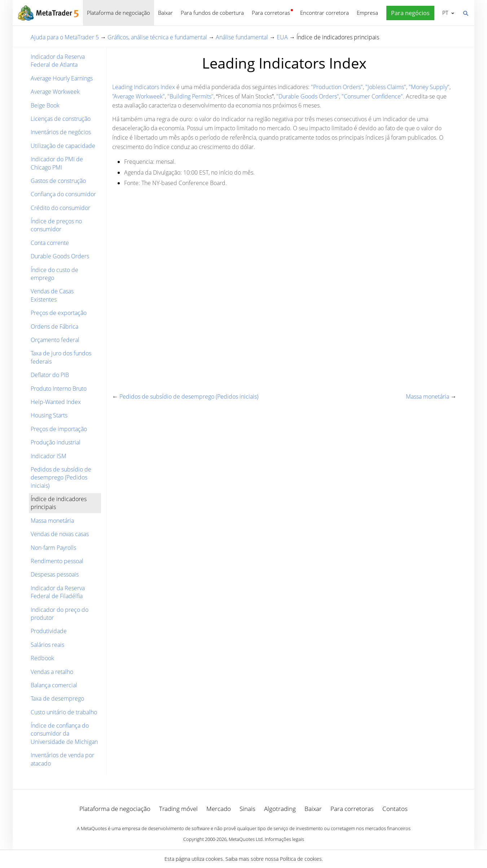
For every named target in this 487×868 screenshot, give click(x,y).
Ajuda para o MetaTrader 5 (65, 37)
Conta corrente (50, 243)
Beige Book (45, 105)
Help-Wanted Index (56, 402)
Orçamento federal (55, 340)
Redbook (42, 658)
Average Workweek (55, 92)
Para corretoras (271, 13)
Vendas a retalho (52, 672)
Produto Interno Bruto (59, 389)
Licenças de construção (61, 119)
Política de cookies (301, 859)
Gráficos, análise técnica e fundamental (157, 37)
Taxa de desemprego (57, 698)
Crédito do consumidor (60, 208)
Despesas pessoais (55, 574)
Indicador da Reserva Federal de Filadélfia (58, 592)
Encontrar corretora (324, 13)
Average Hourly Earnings (62, 78)
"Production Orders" (337, 87)
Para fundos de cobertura (212, 13)
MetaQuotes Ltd (246, 839)
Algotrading (280, 809)
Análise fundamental (242, 37)
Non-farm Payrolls (53, 548)
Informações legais (284, 839)
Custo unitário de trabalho (64, 712)
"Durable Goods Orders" (308, 96)
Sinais (247, 809)
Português (445, 13)
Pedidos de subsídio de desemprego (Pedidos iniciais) (61, 477)
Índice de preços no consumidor (56, 225)
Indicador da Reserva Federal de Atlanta (58, 61)
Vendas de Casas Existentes (52, 295)
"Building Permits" (190, 96)
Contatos (395, 809)
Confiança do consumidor (63, 194)
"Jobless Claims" (386, 87)
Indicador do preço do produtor (60, 614)
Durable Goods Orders (60, 256)
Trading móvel (178, 809)
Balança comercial (54, 685)
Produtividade (49, 631)
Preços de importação (59, 429)
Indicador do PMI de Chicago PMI (57, 163)
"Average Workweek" (139, 96)
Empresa (367, 13)
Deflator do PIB (50, 375)
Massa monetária (52, 521)
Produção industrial (56, 442)
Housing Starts (49, 415)
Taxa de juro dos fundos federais (61, 357)
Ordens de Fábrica (54, 326)
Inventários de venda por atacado (62, 759)
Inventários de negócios (61, 132)
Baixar (165, 13)
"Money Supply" (429, 87)
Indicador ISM (49, 456)
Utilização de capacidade (63, 146)
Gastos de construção (58, 181)
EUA (282, 37)
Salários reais (47, 645)
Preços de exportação (59, 313)
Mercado (219, 809)
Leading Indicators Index (144, 87)
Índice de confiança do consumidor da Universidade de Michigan (64, 734)
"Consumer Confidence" (372, 96)
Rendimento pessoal (57, 561)
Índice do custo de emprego (54, 274)
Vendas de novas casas (60, 534)
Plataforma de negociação (119, 13)
